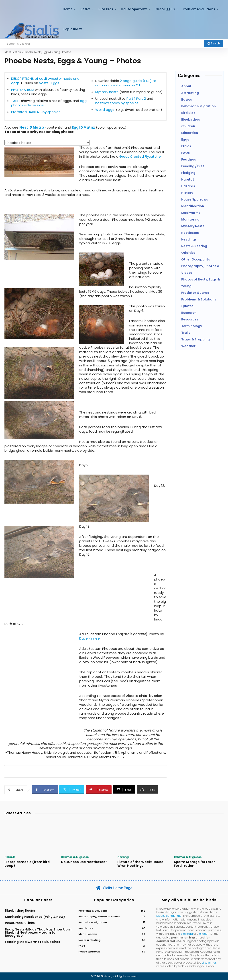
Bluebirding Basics (20, 910)
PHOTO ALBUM (23, 90)
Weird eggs (105, 110)
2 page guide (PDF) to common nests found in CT (126, 83)
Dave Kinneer (90, 638)
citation (204, 933)
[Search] (214, 44)
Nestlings (123, 857)
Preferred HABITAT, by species (36, 112)
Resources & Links (20, 923)
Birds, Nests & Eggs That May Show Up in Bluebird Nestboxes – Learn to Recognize (38, 932)
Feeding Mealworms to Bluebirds (33, 942)
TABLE (16, 101)
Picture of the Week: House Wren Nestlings (139, 864)
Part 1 (131, 98)
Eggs (55, 83)
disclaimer (209, 962)
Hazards (10, 857)
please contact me (169, 915)
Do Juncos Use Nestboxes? (83, 862)
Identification (13, 52)
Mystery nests (107, 92)
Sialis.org (187, 933)
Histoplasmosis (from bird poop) (26, 864)
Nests (44, 83)
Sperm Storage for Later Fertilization (194, 864)
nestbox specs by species (117, 103)
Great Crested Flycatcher (141, 156)
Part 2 (141, 98)
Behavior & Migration (75, 857)
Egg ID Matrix (83, 127)
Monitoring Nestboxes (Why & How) (35, 916)
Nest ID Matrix (32, 127)
